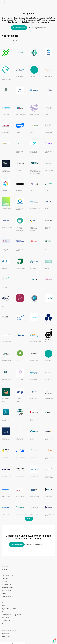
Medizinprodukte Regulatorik (12, 615)
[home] (4, 3)
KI (3, 612)
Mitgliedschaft (7, 584)
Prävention (5, 618)
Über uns (5, 579)
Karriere (5, 581)
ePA (3, 624)
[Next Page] (29, 519)
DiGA (3, 606)
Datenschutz (6, 636)
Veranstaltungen (7, 587)
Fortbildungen (7, 590)
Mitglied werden (19, 28)
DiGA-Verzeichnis (7, 596)
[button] (52, 3)
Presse (4, 593)
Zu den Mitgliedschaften (37, 28)
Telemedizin (6, 621)
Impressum (6, 633)
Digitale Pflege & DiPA (9, 609)
